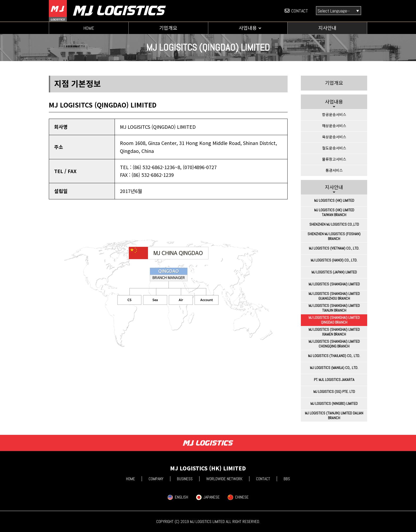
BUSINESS (185, 479)
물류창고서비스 (334, 159)
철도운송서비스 (334, 148)
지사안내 (327, 28)
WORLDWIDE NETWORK (224, 479)
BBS (287, 479)
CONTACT (296, 11)
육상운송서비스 (334, 137)
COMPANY (156, 479)
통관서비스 (334, 170)
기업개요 (168, 28)
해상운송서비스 (334, 126)
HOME (89, 28)
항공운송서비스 (334, 115)
